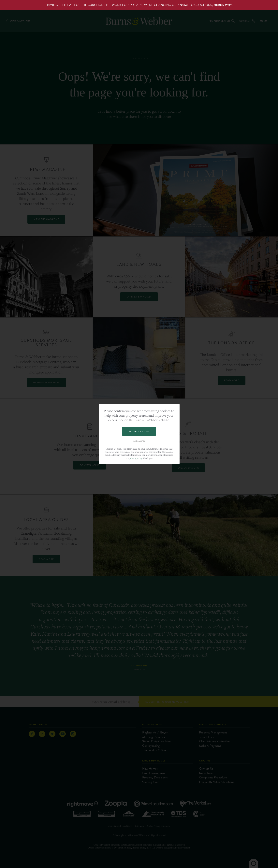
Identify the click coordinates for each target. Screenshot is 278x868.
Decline (139, 441)
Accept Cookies (139, 431)
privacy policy (136, 458)
